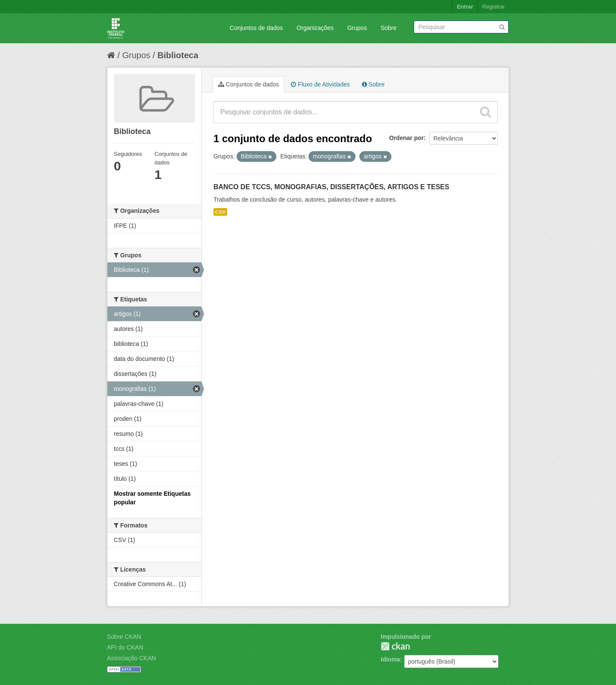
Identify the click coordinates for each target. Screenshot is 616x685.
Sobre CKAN (124, 637)
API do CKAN (125, 647)
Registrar (493, 7)
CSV (220, 212)
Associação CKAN (131, 658)
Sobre (389, 28)
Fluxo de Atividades (320, 84)
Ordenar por (407, 138)
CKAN (395, 646)
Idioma (390, 659)
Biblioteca (178, 55)
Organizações (315, 28)
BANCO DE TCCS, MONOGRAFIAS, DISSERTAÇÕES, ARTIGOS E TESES (331, 187)
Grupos (357, 28)
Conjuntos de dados (256, 28)
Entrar (465, 7)
